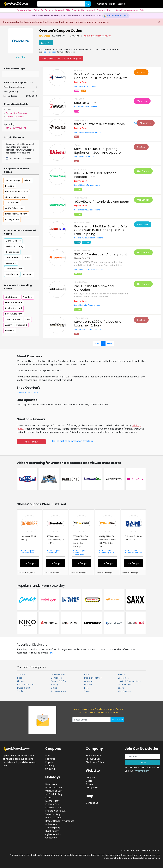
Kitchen (88, 685)
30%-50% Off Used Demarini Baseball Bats (96, 175)
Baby (87, 675)
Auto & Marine (58, 675)
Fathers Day (52, 804)
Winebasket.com (14, 269)
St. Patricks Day (54, 794)
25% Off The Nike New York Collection (94, 288)
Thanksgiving (52, 828)
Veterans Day (53, 814)
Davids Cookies (13, 241)
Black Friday (52, 831)
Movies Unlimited (14, 308)
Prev (97, 343)
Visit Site (21, 57)
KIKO (28, 319)
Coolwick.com (12, 297)
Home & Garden (25, 685)
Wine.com (11, 263)
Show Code (146, 123)
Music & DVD (24, 688)
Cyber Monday (53, 834)
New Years (51, 784)
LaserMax (10, 331)
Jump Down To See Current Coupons (61, 59)
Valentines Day (54, 791)
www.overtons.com (27, 392)
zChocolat (27, 274)
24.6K (46, 43)
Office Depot (12, 252)
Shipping (50, 769)
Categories (92, 788)
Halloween (51, 824)
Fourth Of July (53, 808)
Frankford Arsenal (14, 303)
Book (20, 678)
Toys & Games (58, 691)
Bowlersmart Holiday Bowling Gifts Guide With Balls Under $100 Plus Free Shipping (101, 230)
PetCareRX (22, 325)
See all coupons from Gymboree (28, 552)
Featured (60, 10)
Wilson (27, 180)
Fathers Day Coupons (43, 10)
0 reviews (75, 36)
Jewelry (55, 685)
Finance (21, 681)
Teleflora (28, 297)
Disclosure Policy (95, 762)
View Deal (142, 101)
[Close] (159, 22)
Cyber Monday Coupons (127, 10)
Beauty (121, 675)
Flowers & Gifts (58, 681)
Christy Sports (12, 219)
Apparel (91, 10)
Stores (121, 4)
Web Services (124, 691)
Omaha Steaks (13, 258)
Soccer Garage (13, 180)
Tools (20, 691)
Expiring (50, 766)
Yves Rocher (12, 274)
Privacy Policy (141, 771)
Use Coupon (143, 171)
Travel (87, 691)
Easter (49, 798)
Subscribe (117, 720)
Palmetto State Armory (17, 192)
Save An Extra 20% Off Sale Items (99, 124)
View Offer (143, 224)
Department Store (93, 678)
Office (54, 688)
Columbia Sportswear (16, 197)
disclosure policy (50, 52)
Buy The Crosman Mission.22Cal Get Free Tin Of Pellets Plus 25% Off (101, 76)
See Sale (141, 147)
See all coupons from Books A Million (133, 552)
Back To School (54, 818)
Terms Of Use (93, 759)
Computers (57, 678)
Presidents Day (54, 788)
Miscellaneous (125, 685)
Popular (50, 762)
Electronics (123, 678)
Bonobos (101, 10)
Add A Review (31, 442)
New (48, 756)
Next (110, 343)
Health (110, 10)
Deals (112, 4)
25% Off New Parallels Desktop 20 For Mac (56, 540)
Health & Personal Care (129, 681)
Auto (142, 10)
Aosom (9, 325)
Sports (121, 688)
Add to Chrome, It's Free (116, 16)
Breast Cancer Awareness (60, 821)
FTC (51, 653)
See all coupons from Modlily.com (106, 552)
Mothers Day (52, 801)
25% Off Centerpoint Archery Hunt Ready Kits (101, 256)
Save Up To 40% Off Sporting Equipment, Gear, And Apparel (98, 151)
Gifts (68, 10)
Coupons (102, 4)
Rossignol (10, 186)
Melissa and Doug (15, 246)
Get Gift (141, 72)
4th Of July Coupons (16, 128)
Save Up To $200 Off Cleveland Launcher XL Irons (98, 324)
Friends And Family (56, 811)
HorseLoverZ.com (14, 314)
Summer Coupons (15, 117)
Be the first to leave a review (97, 36)
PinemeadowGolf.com (16, 214)
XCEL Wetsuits (12, 203)
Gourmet (89, 681)
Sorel (27, 258)
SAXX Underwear (13, 319)
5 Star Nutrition (78, 10)
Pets (86, 688)
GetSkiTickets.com (14, 208)
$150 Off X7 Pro (85, 103)
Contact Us (92, 803)
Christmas (51, 838)
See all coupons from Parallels (54, 552)
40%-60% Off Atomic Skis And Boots (101, 202)
